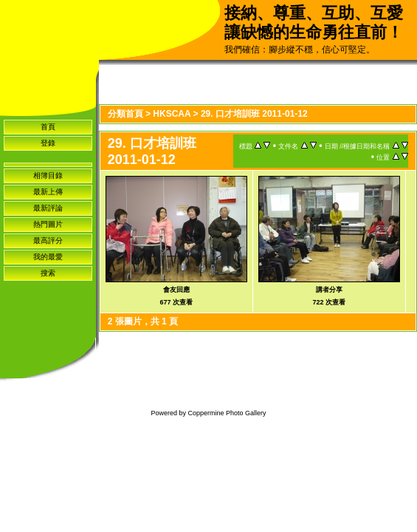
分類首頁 (125, 114)
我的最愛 (48, 257)
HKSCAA (172, 114)
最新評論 (48, 208)
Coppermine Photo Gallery (227, 413)
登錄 (48, 143)
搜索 (48, 273)
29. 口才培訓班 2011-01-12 (254, 114)
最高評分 (48, 241)
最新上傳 (48, 192)
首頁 (48, 127)
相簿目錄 (48, 175)
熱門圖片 (48, 224)
